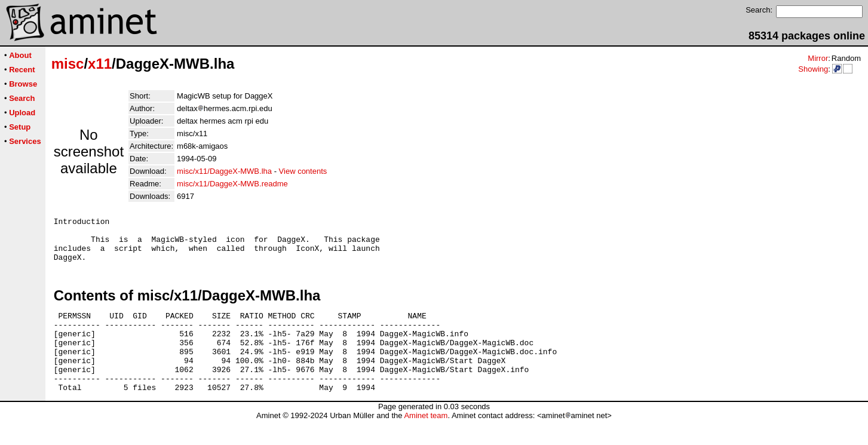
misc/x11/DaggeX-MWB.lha (224, 171)
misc (68, 64)
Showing (813, 69)
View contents (303, 171)
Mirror (818, 58)
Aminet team (426, 441)
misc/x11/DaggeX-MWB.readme (232, 184)
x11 (100, 64)
